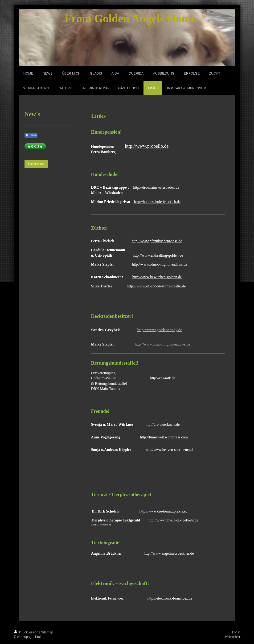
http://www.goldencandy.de (160, 330)
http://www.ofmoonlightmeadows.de (162, 344)
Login (236, 632)
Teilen (31, 135)
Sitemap (47, 632)
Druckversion (27, 632)
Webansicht (232, 637)
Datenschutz (36, 164)
